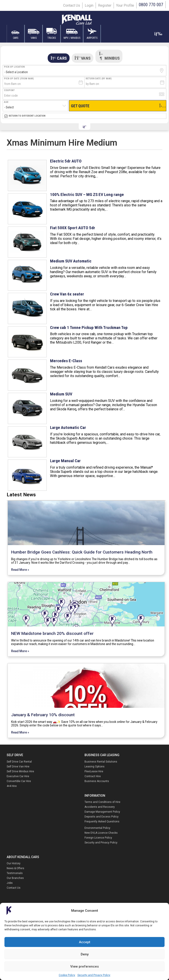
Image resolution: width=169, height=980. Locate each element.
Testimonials (15, 873)
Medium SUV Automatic (71, 261)
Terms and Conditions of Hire (102, 802)
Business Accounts (97, 781)
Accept (85, 942)
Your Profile (125, 5)
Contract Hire (93, 776)
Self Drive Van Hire (18, 767)
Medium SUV (61, 394)
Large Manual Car (65, 461)
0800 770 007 (151, 5)
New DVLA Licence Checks (101, 833)
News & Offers (15, 868)
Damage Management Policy (102, 812)
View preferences (84, 966)
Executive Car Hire (18, 776)
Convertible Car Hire (19, 781)
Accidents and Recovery (100, 807)
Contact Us (72, 5)
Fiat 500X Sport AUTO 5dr (73, 228)
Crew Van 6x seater (67, 294)
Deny (85, 954)
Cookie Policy (67, 975)
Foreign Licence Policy (98, 838)
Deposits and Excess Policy (102, 817)
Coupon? (9, 90)
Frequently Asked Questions (102, 822)
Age (6, 102)
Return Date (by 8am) (99, 79)
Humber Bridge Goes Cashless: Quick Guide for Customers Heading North (82, 552)
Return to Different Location (27, 116)
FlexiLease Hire (94, 771)
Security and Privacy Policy (94, 975)
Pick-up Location (14, 67)
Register (105, 5)
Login (89, 5)
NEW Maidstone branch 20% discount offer (52, 633)
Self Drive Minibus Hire (20, 771)
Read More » (20, 570)
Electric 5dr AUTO (66, 161)
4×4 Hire (12, 786)
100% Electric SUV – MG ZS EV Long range (87, 195)
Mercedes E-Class (66, 361)
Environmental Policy (97, 828)
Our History (14, 863)
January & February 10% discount (43, 715)
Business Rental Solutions (101, 762)
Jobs (10, 883)
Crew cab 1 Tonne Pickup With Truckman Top (89, 328)
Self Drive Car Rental (19, 762)
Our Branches (15, 878)
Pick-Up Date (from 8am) (19, 79)
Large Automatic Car (68, 427)
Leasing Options (95, 767)
